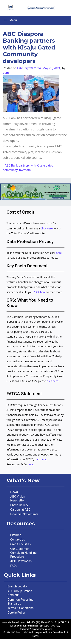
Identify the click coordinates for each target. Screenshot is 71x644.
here (59, 253)
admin (7, 73)
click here (52, 381)
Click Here (47, 228)
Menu (10, 20)
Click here (40, 292)
